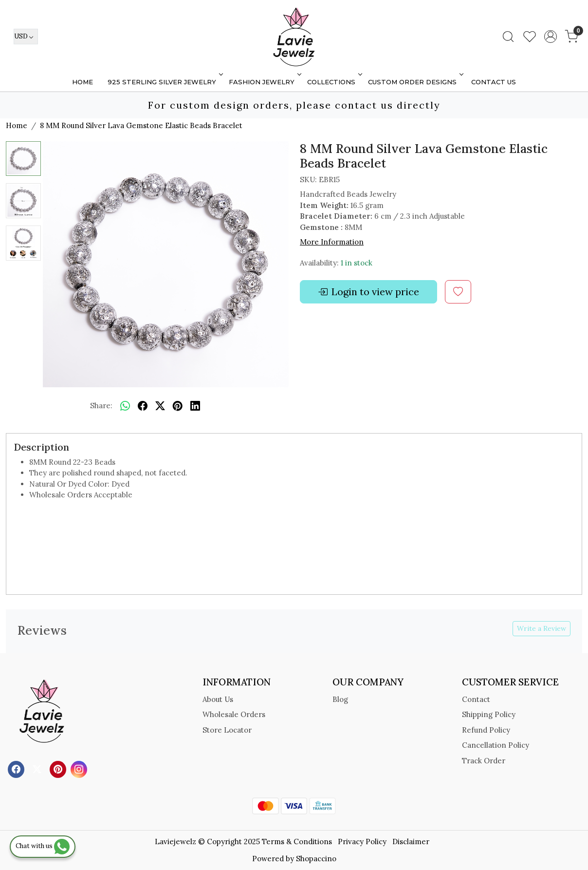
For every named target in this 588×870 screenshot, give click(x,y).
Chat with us (43, 846)
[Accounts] (551, 37)
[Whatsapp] (125, 406)
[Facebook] (17, 769)
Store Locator (227, 730)
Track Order (484, 761)
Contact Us (494, 82)
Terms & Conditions (297, 842)
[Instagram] (80, 769)
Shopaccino (316, 859)
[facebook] (143, 406)
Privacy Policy (362, 842)
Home (83, 82)
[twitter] (160, 406)
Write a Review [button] (542, 628)
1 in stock (357, 263)
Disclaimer (411, 842)
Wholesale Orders (234, 714)
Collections (334, 82)
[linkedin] (195, 406)
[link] (508, 37)
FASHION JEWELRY (264, 82)
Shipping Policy (489, 714)
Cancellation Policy (496, 745)
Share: (101, 406)
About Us (218, 699)
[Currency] (26, 37)
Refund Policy (486, 730)
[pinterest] (178, 406)
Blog (340, 699)
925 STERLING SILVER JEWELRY (164, 82)
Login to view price (368, 292)
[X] (38, 769)
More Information (332, 242)
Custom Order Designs (415, 82)
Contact (476, 699)
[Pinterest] (59, 769)
